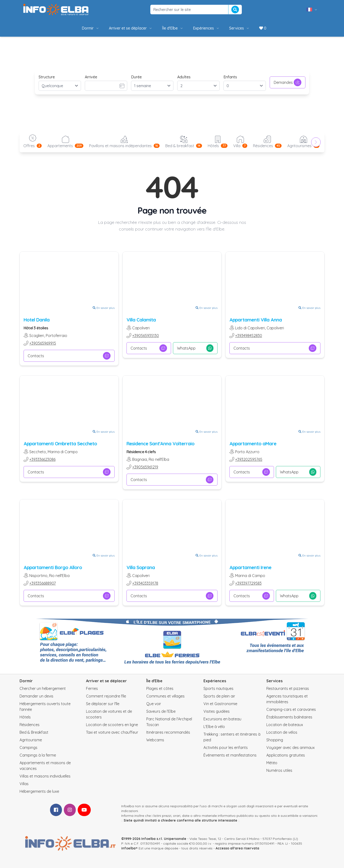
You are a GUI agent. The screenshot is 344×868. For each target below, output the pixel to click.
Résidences (30, 725)
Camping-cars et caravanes (291, 709)
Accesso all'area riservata (237, 848)
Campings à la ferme (38, 755)
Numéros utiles (279, 770)
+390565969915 (43, 343)
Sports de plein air (219, 696)
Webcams (155, 740)
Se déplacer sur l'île (103, 704)
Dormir (91, 28)
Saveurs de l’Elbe (161, 711)
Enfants (230, 77)
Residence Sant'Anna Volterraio (160, 444)
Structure (47, 77)
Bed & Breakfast (34, 732)
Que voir (154, 704)
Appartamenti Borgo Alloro (53, 567)
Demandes (288, 82)
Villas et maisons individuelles (45, 776)
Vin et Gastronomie (220, 704)
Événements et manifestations (230, 755)
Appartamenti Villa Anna (256, 320)
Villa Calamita (141, 320)
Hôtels (25, 717)
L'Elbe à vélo (214, 727)
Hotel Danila (37, 320)
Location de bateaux (285, 725)
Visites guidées (217, 711)
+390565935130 (146, 336)
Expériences (206, 28)
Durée (136, 77)
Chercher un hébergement (43, 688)
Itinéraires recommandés (168, 732)
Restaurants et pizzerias (288, 688)
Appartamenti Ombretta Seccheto (60, 444)
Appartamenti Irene (250, 567)
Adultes (184, 77)
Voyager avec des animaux (291, 748)
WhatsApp (195, 348)
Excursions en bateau (222, 719)
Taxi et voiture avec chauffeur (112, 732)
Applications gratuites (286, 755)
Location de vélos (282, 732)
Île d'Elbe (173, 28)
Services (239, 28)
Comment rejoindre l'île (106, 696)
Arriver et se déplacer (131, 28)
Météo (272, 763)
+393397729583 (248, 583)
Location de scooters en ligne (112, 725)
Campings (28, 748)
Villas (24, 784)
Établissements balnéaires (289, 717)
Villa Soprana (141, 567)
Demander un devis (36, 696)
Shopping (275, 740)
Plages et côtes (160, 688)
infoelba (128, 848)
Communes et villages (165, 696)
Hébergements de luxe (39, 791)
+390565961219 (145, 467)
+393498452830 (249, 336)
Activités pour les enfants (226, 748)
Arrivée (91, 77)
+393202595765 (249, 459)
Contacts (69, 356)
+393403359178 (145, 583)
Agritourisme (31, 740)
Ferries (92, 688)
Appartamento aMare (253, 444)
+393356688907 (43, 583)
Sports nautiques (218, 688)
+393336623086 (42, 459)
